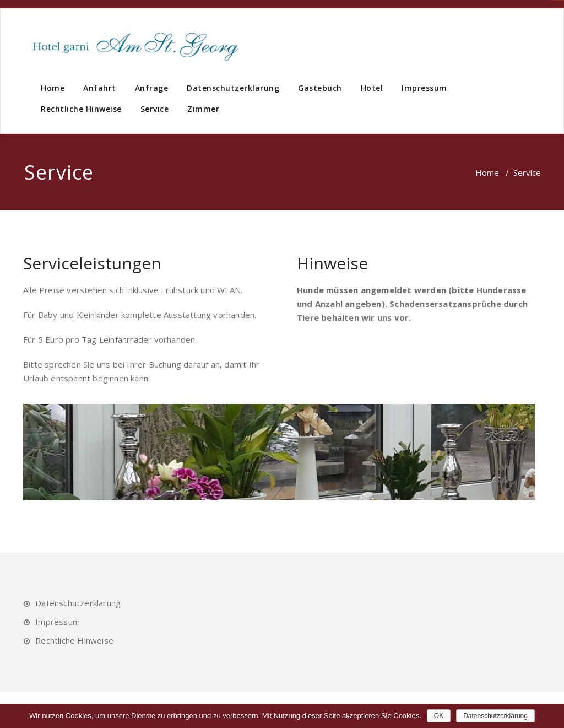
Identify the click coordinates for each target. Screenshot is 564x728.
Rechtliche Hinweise (81, 109)
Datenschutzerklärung (233, 88)
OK (439, 716)
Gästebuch (320, 88)
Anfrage (152, 88)
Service (155, 109)
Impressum (424, 88)
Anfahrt (100, 88)
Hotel (372, 88)
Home (53, 88)
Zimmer (203, 109)
